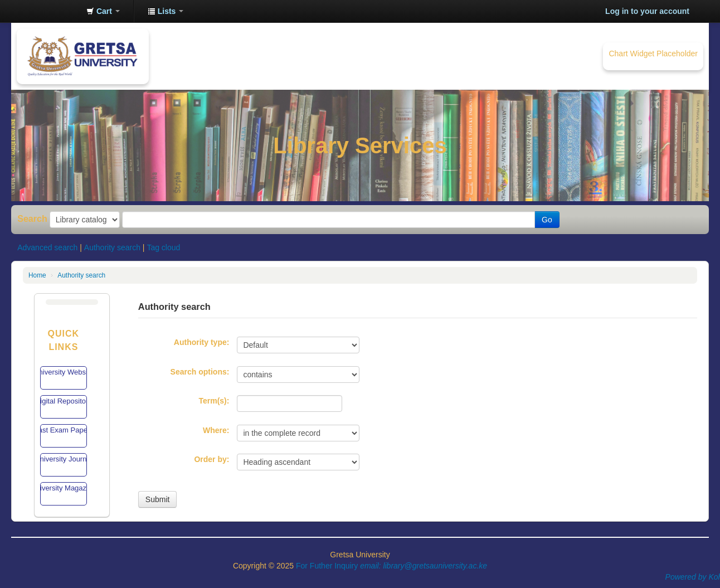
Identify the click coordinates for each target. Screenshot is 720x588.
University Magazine (64, 488)
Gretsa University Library (50, 11)
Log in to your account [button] (647, 11)
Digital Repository (64, 401)
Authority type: (202, 342)
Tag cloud (163, 247)
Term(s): (214, 401)
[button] (103, 11)
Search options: (200, 372)
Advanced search (47, 247)
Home (37, 275)
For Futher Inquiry (391, 566)
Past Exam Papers (64, 430)
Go (547, 220)
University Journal (64, 459)
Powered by (687, 577)
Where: (216, 430)
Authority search (112, 247)
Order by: (211, 459)
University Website (64, 372)
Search (32, 218)
